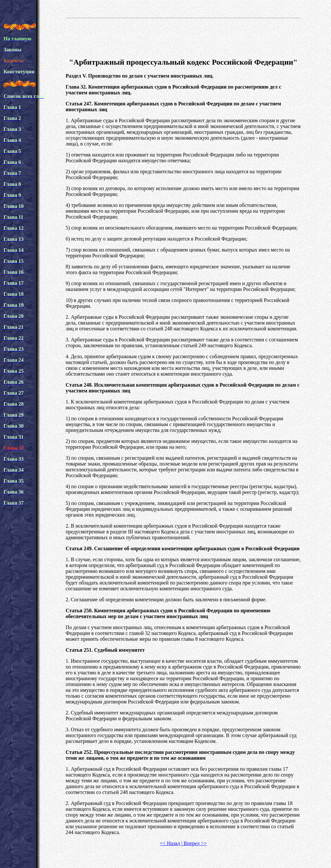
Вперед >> (194, 843)
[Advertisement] (183, 37)
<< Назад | (171, 843)
